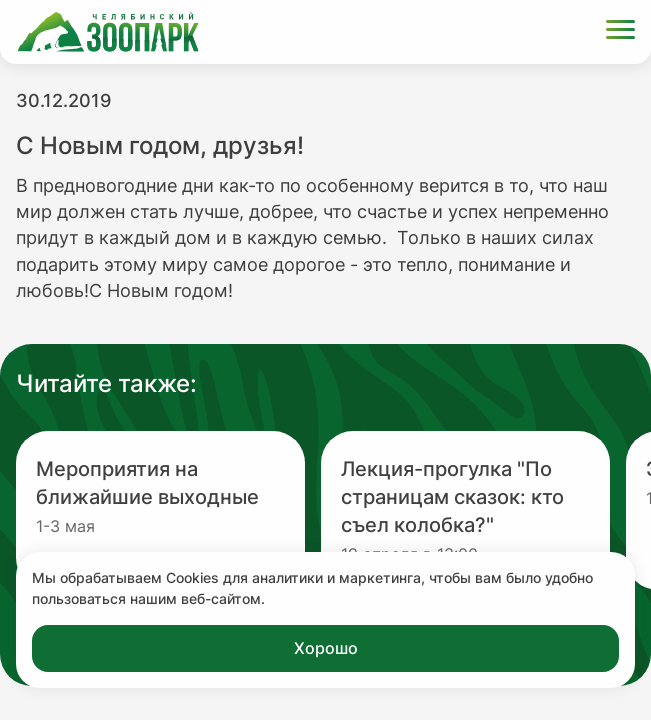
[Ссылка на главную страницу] (108, 32)
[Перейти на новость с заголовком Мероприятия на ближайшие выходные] (160, 510)
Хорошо (326, 648)
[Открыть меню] (620, 32)
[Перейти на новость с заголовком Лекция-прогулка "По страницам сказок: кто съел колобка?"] (465, 510)
